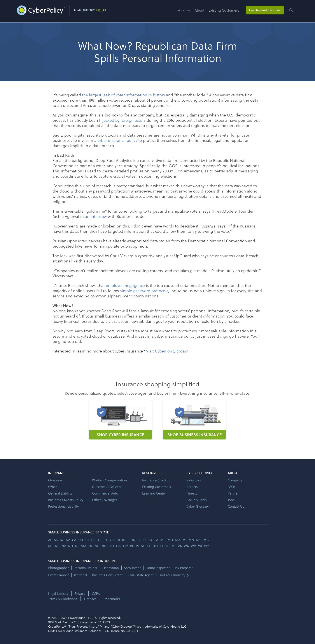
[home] (62, 9)
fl (106, 540)
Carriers (192, 487)
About (199, 10)
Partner (233, 493)
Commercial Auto (105, 493)
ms (199, 540)
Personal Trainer (86, 568)
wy (206, 546)
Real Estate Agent (141, 575)
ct (87, 540)
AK (56, 540)
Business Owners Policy (66, 500)
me (163, 540)
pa (132, 546)
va (180, 546)
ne (57, 546)
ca (74, 540)
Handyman (111, 568)
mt (50, 546)
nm (83, 546)
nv (64, 546)
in (134, 540)
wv (193, 546)
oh (111, 546)
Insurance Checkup (156, 480)
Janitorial (80, 575)
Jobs (231, 500)
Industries (194, 480)
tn (156, 546)
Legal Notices (58, 594)
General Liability (60, 493)
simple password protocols (144, 291)
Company (235, 480)
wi (200, 546)
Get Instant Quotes (265, 10)
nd (104, 546)
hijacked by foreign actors (122, 120)
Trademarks (112, 599)
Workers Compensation (109, 480)
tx (162, 546)
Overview (55, 480)
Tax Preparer (184, 568)
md (170, 540)
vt (174, 546)
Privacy (80, 594)
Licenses (90, 599)
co (81, 540)
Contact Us (236, 506)
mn (191, 540)
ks (145, 540)
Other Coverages (105, 500)
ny (90, 546)
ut (168, 546)
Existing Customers (224, 10)
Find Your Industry (172, 575)
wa (186, 546)
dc (94, 540)
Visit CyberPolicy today (166, 351)
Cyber (52, 487)
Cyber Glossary (198, 506)
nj (77, 546)
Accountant (132, 568)
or (125, 546)
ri (137, 546)
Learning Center (154, 493)
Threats (192, 493)
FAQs (232, 487)
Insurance (182, 10)
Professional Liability (63, 506)
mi (184, 540)
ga (112, 540)
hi (118, 540)
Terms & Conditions (63, 599)
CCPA (96, 594)
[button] (185, 12)
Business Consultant (107, 575)
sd (149, 546)
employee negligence (125, 285)
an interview (96, 216)
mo (206, 540)
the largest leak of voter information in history (123, 95)
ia (139, 540)
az (62, 540)
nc (97, 546)
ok (118, 546)
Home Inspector (158, 568)
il (129, 540)
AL (50, 540)
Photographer (58, 568)
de (100, 540)
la (156, 540)
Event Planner (58, 575)
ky (151, 540)
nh (70, 546)
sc (143, 546)
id (124, 540)
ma (178, 540)
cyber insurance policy (117, 140)
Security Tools (197, 500)
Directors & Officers (107, 487)
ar (68, 540)
